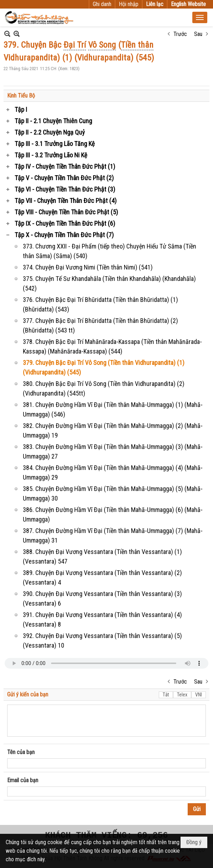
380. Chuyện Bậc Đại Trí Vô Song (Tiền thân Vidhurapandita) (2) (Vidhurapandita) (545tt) (104, 388)
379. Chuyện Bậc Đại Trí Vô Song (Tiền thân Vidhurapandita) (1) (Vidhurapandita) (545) (104, 367)
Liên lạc (155, 4)
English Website (188, 4)
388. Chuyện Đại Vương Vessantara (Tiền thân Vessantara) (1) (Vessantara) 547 (102, 556)
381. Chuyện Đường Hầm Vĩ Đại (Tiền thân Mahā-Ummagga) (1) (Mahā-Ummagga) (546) (113, 409)
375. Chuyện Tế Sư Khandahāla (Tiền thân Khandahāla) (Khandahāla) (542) (109, 283)
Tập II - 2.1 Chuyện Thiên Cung (53, 121)
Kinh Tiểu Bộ (21, 96)
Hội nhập (129, 4)
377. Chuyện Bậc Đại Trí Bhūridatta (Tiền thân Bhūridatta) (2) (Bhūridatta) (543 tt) (100, 325)
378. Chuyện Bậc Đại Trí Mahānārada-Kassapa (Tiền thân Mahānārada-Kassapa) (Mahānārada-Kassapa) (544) (112, 346)
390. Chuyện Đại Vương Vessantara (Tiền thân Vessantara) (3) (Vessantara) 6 (102, 598)
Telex (182, 695)
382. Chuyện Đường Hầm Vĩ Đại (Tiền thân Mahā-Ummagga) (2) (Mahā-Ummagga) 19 (113, 430)
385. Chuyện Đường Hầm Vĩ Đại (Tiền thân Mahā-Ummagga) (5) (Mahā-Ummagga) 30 (113, 493)
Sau (198, 34)
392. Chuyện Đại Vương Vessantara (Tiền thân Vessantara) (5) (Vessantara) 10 (102, 640)
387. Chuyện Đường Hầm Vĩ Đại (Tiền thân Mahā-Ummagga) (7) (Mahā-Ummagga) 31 (113, 535)
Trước (180, 34)
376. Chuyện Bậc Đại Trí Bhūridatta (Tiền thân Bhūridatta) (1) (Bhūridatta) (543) (100, 304)
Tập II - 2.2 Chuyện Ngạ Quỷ (50, 132)
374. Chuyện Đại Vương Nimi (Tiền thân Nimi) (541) (88, 267)
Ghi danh (102, 4)
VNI (199, 695)
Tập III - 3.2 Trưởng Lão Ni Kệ (51, 155)
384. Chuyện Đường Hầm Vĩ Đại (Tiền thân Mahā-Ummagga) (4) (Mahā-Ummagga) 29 (113, 472)
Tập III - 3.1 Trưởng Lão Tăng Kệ (55, 144)
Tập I (21, 109)
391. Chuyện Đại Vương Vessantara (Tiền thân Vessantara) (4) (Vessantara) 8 (102, 619)
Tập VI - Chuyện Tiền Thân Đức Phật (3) (65, 189)
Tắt (166, 695)
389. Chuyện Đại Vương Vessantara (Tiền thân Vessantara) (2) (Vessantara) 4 (102, 577)
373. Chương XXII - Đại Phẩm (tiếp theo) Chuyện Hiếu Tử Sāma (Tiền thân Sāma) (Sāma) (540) (110, 251)
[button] (200, 17)
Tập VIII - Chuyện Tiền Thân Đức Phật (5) (66, 212)
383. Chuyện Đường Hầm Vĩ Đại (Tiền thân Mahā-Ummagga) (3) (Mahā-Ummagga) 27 (113, 451)
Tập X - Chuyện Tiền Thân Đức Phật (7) (64, 235)
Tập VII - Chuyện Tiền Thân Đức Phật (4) (66, 201)
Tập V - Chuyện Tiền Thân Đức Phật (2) (64, 178)
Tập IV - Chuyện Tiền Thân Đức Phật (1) (65, 166)
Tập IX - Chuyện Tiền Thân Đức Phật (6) (65, 223)
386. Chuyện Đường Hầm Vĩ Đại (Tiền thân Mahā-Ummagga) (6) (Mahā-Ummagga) (113, 514)
